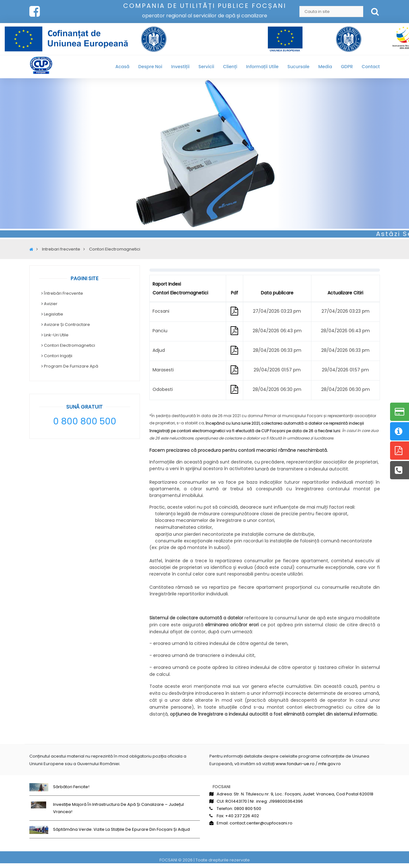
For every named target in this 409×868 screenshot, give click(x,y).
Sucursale (298, 67)
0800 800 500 (248, 809)
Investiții (180, 67)
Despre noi (150, 67)
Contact (371, 67)
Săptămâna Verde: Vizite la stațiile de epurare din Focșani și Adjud (121, 829)
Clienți (230, 67)
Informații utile (262, 67)
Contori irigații (58, 356)
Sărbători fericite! (71, 787)
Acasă (122, 67)
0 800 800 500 (85, 421)
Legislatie (54, 314)
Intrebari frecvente (61, 249)
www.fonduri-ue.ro (295, 764)
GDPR (347, 67)
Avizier (51, 304)
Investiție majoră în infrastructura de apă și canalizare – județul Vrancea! (118, 808)
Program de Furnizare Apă (71, 366)
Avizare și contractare (67, 325)
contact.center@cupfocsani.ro (261, 823)
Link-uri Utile (56, 335)
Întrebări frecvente (63, 293)
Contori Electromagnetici (69, 345)
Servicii (206, 67)
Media (325, 67)
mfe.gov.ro (330, 764)
